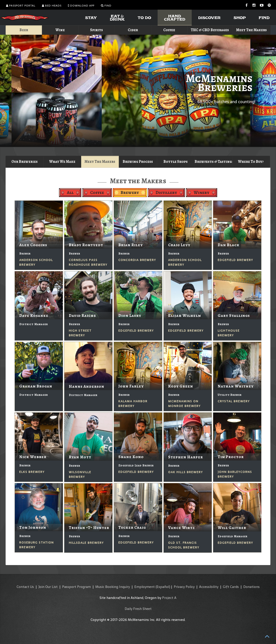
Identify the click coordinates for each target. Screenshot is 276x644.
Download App (81, 6)
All (70, 193)
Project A (169, 598)
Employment (145, 587)
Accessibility (209, 587)
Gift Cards (231, 587)
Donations (251, 587)
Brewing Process (138, 162)
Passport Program (76, 587)
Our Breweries (25, 162)
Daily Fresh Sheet (138, 609)
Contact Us (25, 587)
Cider (133, 30)
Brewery (130, 193)
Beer (24, 30)
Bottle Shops (176, 162)
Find (106, 6)
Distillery (166, 193)
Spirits (97, 30)
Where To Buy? (251, 162)
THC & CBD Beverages (210, 30)
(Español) (163, 587)
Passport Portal (21, 6)
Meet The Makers (251, 30)
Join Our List (48, 587)
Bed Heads (52, 6)
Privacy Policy (184, 587)
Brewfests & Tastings (213, 162)
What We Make (62, 162)
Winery (202, 193)
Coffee (169, 30)
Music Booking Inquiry (113, 587)
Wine (60, 30)
